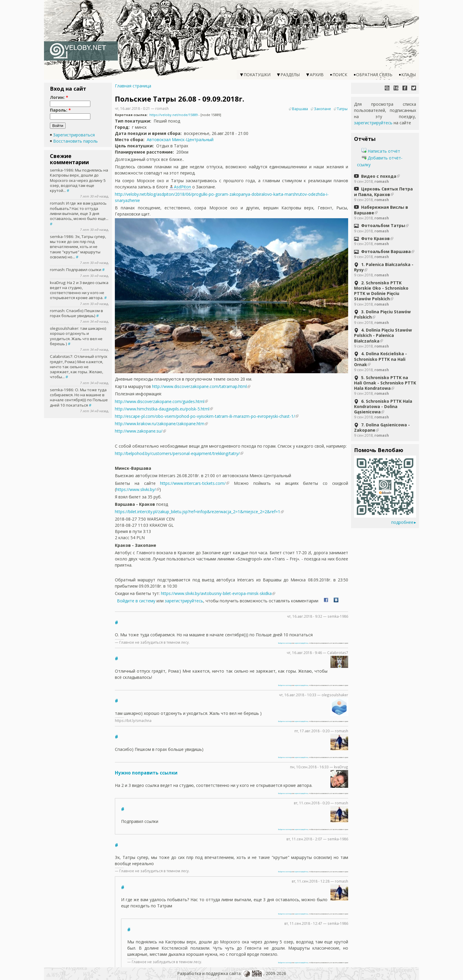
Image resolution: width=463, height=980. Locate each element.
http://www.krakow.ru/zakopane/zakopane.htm (160, 424)
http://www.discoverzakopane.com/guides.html (160, 401)
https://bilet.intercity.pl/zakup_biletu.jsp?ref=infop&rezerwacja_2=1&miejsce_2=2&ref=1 (198, 512)
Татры (342, 109)
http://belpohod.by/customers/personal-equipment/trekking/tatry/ (177, 453)
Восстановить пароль (75, 141)
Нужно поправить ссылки (146, 773)
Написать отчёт (381, 151)
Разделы (290, 75)
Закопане (322, 109)
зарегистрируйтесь (184, 601)
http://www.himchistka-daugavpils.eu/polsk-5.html (162, 409)
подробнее (402, 522)
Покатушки (257, 75)
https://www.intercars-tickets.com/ (193, 483)
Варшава (300, 109)
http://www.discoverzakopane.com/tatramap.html (199, 386)
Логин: (59, 97)
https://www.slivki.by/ (136, 489)
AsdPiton (182, 187)
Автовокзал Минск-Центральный (180, 140)
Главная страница (133, 86)
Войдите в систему (136, 601)
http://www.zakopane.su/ (139, 431)
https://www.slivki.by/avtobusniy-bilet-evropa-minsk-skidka (216, 593)
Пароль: (60, 110)
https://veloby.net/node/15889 (173, 115)
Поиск (340, 75)
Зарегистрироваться (74, 135)
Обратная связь (374, 75)
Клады (409, 75)
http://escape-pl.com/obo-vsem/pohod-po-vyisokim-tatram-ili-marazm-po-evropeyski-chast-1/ (205, 416)
